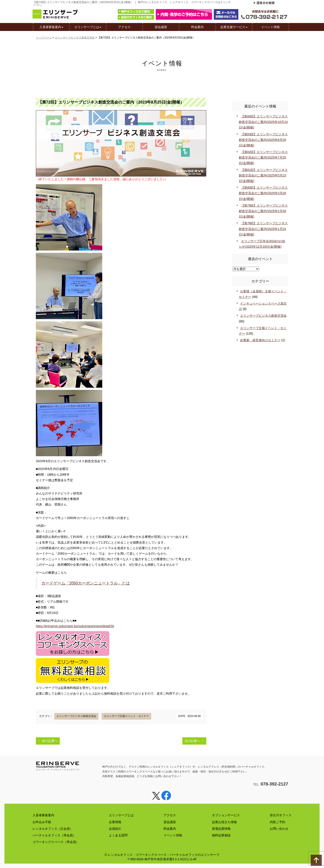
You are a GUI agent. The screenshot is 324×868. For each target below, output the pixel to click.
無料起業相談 (221, 835)
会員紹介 (115, 829)
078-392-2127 (274, 784)
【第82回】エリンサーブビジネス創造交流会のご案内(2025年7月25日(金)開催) (263, 157)
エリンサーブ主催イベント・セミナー (126, 716)
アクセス (124, 27)
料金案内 (197, 27)
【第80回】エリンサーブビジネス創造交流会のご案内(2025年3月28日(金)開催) (263, 193)
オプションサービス (226, 815)
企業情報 (115, 822)
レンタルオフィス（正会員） (53, 829)
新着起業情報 (221, 829)
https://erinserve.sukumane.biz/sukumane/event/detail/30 (75, 626)
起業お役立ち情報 (224, 822)
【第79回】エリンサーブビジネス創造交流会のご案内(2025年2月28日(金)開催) (263, 211)
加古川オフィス (281, 815)
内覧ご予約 (278, 822)
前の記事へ (48, 741)
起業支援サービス (234, 27)
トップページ (44, 38)
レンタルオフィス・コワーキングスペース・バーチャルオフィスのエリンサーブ (164, 855)
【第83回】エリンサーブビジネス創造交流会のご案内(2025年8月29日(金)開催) (263, 140)
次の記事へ (194, 741)
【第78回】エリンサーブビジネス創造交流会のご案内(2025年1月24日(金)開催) (263, 229)
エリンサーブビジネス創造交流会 (75, 38)
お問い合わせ (279, 829)
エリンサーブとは (88, 27)
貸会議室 (161, 27)
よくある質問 (118, 835)
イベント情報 (270, 27)
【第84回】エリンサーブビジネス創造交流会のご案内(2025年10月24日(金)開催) (263, 122)
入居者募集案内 (51, 27)
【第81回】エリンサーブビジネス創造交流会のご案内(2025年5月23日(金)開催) (263, 175)
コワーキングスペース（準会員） (56, 842)
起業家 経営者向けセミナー (260, 340)
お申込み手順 (42, 822)
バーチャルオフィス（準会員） (54, 835)
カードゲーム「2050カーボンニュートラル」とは (86, 583)
